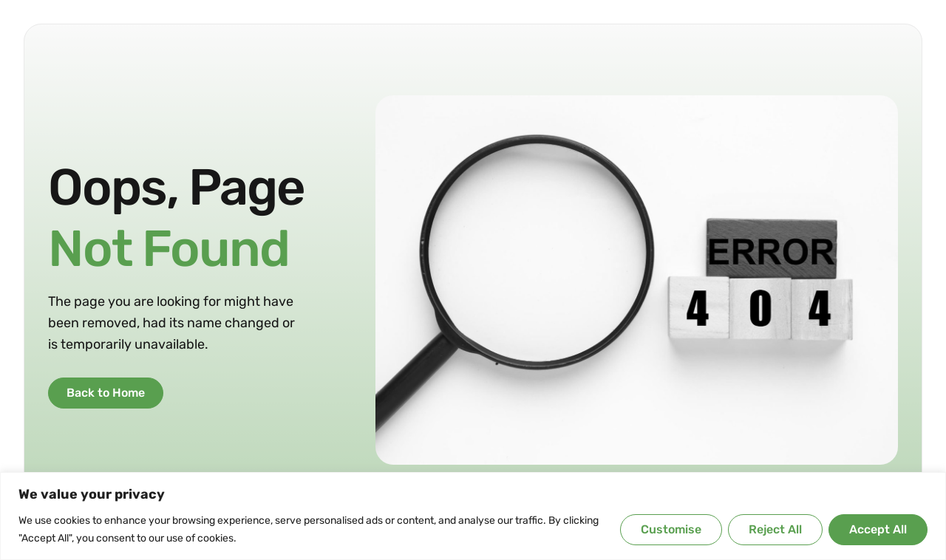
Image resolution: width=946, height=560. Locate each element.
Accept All (878, 529)
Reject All (775, 529)
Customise (671, 529)
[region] (473, 516)
